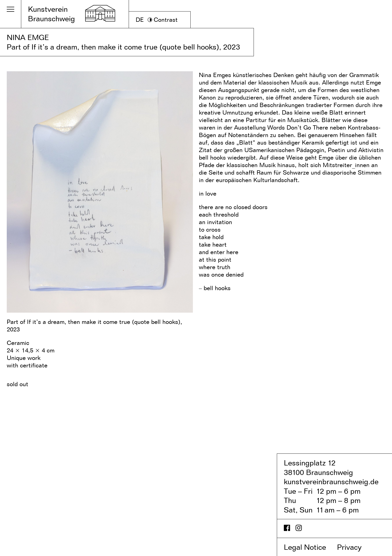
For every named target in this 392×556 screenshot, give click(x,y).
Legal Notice (309, 547)
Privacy (355, 547)
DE (140, 20)
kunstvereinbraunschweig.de (331, 481)
